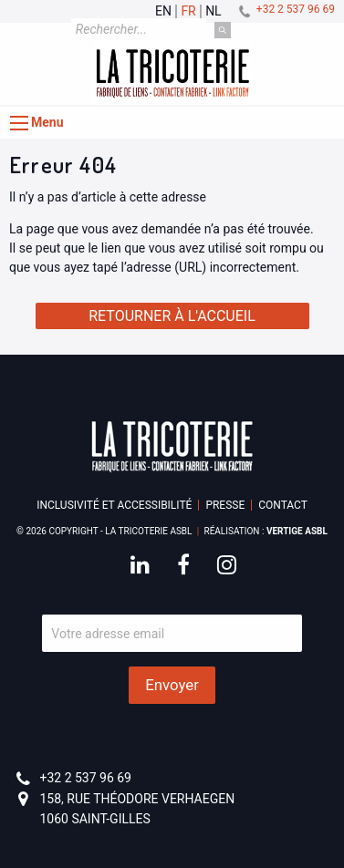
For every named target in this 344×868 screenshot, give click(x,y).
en (163, 11)
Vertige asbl (297, 531)
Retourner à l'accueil (172, 316)
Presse (225, 505)
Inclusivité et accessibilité (114, 505)
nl (214, 11)
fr (188, 11)
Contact (283, 505)
